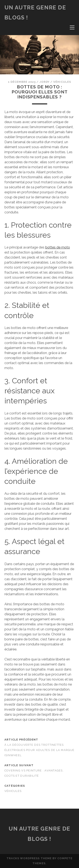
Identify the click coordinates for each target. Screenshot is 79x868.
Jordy (44, 82)
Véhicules (62, 82)
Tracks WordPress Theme (29, 858)
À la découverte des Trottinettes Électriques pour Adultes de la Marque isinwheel (39, 750)
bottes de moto (58, 247)
